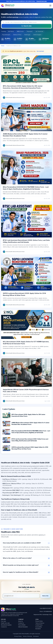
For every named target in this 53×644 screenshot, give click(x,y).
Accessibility (39, 627)
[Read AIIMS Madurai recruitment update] (26, 118)
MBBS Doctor (20, 31)
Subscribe (45, 596)
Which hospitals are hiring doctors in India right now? (21, 565)
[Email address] (21, 596)
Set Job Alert (40, 51)
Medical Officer (17, 35)
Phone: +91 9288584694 (46, 611)
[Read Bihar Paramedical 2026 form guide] (26, 169)
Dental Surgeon (37, 35)
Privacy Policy (39, 621)
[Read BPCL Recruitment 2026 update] (26, 71)
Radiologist (27, 35)
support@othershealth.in (46, 608)
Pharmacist (30, 31)
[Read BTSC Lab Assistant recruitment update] (26, 222)
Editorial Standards (23, 627)
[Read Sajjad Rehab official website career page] (26, 374)
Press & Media (22, 625)
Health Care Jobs (5, 623)
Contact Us (4, 627)
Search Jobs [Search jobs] (26, 26)
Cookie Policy (39, 625)
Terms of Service (40, 623)
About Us (21, 621)
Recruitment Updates (6, 625)
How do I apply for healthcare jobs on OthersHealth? (21, 572)
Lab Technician (39, 31)
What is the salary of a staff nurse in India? (17, 558)
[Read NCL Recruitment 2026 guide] (26, 326)
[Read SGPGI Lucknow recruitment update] (26, 275)
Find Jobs (4, 621)
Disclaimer (38, 629)
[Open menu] (50, 6)
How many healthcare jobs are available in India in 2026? (22, 543)
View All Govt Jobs (42, 1)
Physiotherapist (6, 35)
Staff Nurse (11, 31)
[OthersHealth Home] (8, 6)
